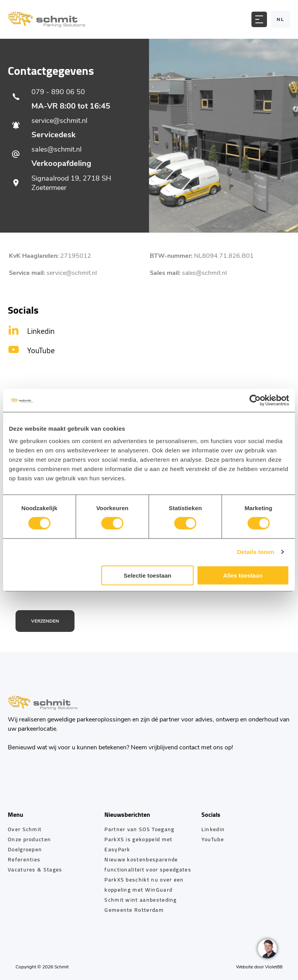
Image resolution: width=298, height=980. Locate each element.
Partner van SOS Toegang (139, 829)
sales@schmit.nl (204, 273)
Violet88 (274, 967)
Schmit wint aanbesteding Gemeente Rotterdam (140, 905)
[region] (267, 949)
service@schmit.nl (72, 273)
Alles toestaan (243, 575)
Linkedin (213, 829)
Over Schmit (25, 829)
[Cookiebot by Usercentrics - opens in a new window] (255, 400)
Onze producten (29, 839)
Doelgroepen (25, 849)
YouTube (213, 839)
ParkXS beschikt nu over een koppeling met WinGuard (144, 885)
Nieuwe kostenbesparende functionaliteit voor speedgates (148, 864)
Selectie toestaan (148, 575)
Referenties (24, 859)
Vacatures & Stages (35, 870)
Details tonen (256, 552)
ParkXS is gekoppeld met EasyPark (138, 844)
